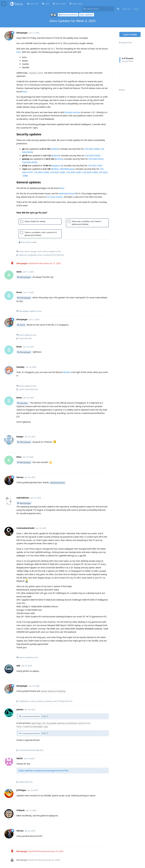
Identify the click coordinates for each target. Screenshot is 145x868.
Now (122, 90)
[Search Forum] (98, 9)
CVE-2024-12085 (90, 172)
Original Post (126, 42)
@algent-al (57, 166)
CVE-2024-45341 (96, 159)
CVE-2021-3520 (95, 166)
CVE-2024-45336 (30, 162)
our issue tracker (55, 197)
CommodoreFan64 (31, 716)
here (19, 52)
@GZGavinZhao (58, 483)
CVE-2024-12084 (58, 172)
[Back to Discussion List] (4, 4)
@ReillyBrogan (67, 169)
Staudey (24, 403)
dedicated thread (67, 193)
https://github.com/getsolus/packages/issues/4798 (43, 771)
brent (22, 325)
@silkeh (55, 149)
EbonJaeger (25, 277)
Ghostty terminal (72, 112)
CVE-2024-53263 (93, 155)
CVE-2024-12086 (42, 172)
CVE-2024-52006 (92, 149)
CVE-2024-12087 (74, 172)
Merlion (67, 372)
